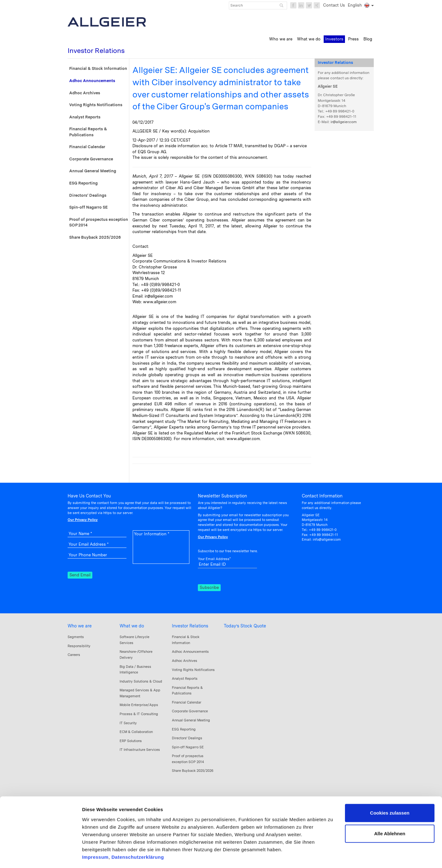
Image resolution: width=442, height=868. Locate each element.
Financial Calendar (87, 147)
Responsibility (79, 646)
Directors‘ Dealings (88, 195)
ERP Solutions (131, 741)
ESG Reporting (83, 183)
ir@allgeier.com (344, 122)
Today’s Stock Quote (245, 626)
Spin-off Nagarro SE (88, 207)
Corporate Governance (91, 159)
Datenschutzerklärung (138, 831)
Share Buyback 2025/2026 (95, 237)
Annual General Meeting (93, 171)
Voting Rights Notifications (96, 105)
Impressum (95, 831)
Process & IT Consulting (139, 714)
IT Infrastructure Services (140, 750)
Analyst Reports (85, 117)
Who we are (80, 626)
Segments (76, 637)
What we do (132, 626)
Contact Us (334, 5)
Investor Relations (190, 626)
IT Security (128, 723)
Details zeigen (98, 856)
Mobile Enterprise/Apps (139, 705)
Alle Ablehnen (390, 807)
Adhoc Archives (85, 93)
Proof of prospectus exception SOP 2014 (99, 222)
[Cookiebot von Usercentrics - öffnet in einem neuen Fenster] (41, 856)
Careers (74, 655)
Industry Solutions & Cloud (141, 681)
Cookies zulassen (390, 787)
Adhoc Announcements (92, 81)
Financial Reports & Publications (88, 132)
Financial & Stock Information (98, 68)
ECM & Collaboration (136, 732)
